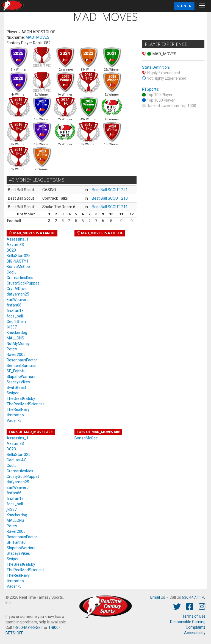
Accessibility (195, 633)
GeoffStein (16, 322)
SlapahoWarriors (21, 377)
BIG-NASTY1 (18, 261)
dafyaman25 (18, 294)
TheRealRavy (18, 409)
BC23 (11, 250)
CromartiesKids (20, 278)
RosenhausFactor (22, 360)
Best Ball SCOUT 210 (110, 198)
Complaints (196, 627)
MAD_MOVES (38, 37)
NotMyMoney (18, 344)
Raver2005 (16, 355)
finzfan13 (15, 311)
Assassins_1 (18, 239)
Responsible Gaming (188, 622)
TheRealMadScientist (25, 404)
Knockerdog (17, 333)
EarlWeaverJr (18, 300)
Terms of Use (194, 616)
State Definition (156, 67)
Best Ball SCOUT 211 (110, 207)
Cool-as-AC (16, 460)
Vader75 (14, 420)
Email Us (158, 597)
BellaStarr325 (19, 256)
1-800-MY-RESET (28, 628)
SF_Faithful (16, 371)
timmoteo (15, 415)
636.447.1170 (194, 597)
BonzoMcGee (18, 267)
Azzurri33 (15, 245)
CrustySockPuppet (23, 283)
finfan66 (14, 305)
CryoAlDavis (17, 289)
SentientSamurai (21, 366)
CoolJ (12, 272)
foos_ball (15, 316)
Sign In (184, 6)
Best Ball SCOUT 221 (110, 190)
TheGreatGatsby (21, 398)
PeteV (12, 349)
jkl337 (12, 327)
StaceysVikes (18, 382)
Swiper (13, 393)
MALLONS (15, 338)
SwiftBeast (16, 387)
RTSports (150, 89)
